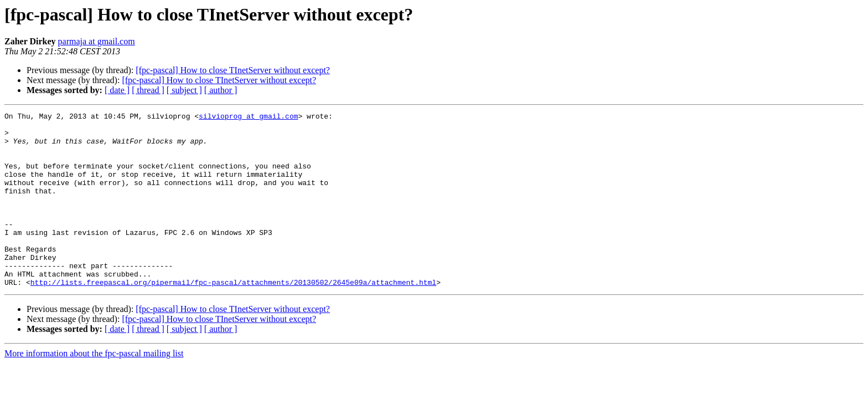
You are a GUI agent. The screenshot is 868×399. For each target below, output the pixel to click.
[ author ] (221, 90)
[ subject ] (184, 90)
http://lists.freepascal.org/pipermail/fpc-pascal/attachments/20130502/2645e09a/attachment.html (233, 317)
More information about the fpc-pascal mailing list (94, 388)
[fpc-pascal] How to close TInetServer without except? (233, 70)
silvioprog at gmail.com (248, 117)
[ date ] (117, 90)
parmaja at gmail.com (97, 41)
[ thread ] (148, 90)
